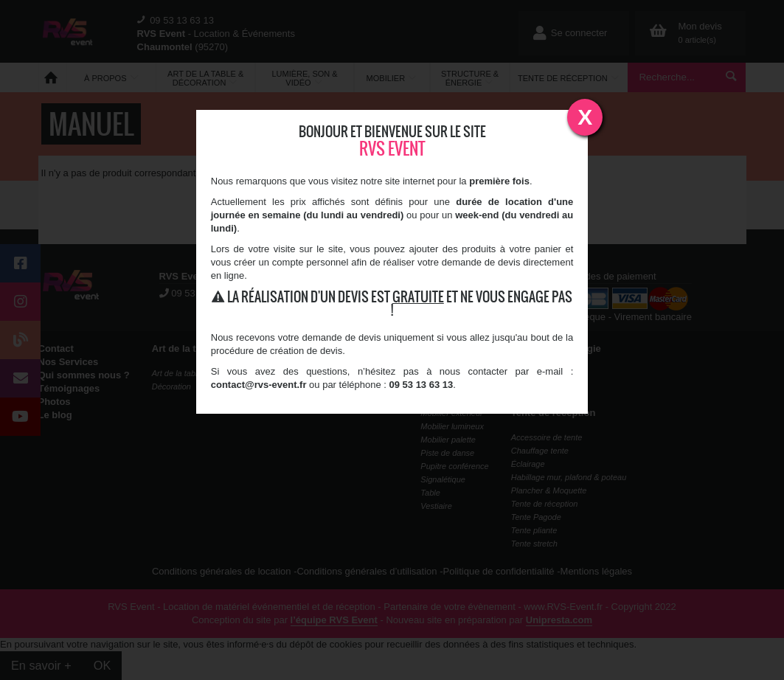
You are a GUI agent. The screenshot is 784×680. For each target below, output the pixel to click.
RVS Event (392, 149)
